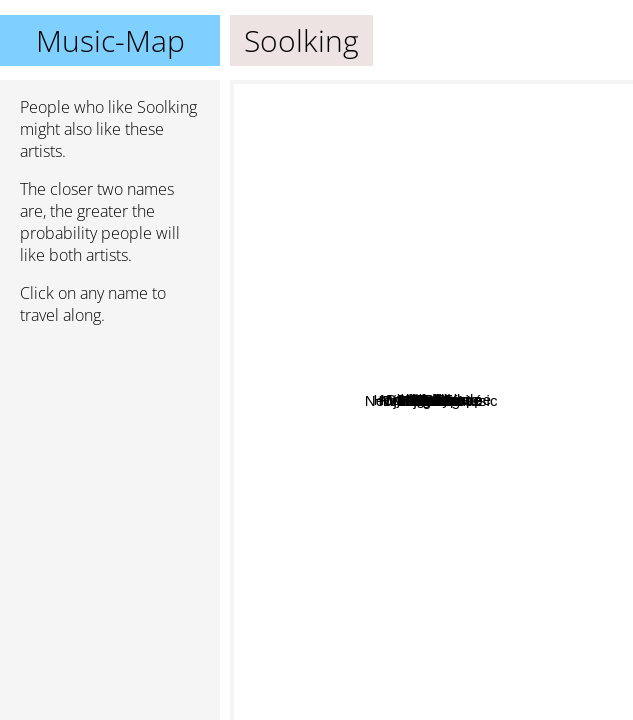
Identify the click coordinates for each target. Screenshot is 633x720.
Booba (328, 430)
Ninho (497, 564)
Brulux (485, 317)
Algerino (340, 199)
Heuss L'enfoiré (462, 553)
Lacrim (440, 333)
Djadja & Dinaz (505, 601)
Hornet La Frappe (428, 430)
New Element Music (304, 631)
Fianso (538, 302)
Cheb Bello (443, 93)
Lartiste (367, 149)
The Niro (475, 394)
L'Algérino (271, 314)
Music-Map (110, 40)
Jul (459, 532)
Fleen (563, 444)
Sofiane (325, 394)
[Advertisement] (110, 447)
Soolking (432, 400)
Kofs (525, 145)
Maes (451, 575)
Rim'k (277, 657)
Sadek (383, 283)
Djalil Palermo (507, 97)
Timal (495, 457)
